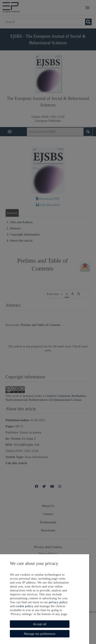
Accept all (39, 624)
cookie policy (53, 602)
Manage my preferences (39, 634)
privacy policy (28, 602)
